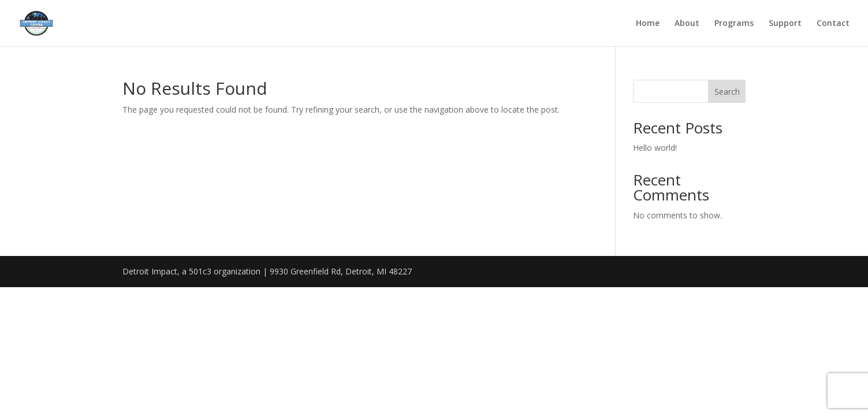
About (687, 24)
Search (727, 92)
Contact (833, 24)
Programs (734, 24)
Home (648, 24)
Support (785, 24)
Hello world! (655, 148)
